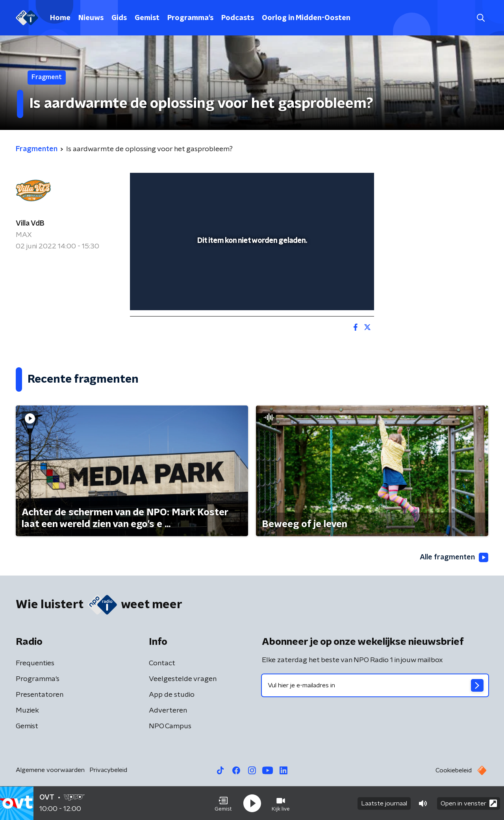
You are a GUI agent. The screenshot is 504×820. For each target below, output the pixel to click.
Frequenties (35, 663)
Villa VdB (30, 224)
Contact (162, 663)
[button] (223, 803)
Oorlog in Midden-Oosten (306, 18)
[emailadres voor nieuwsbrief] (375, 685)
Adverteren (168, 711)
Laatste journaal (384, 803)
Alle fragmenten (454, 557)
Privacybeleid (108, 770)
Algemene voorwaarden (50, 770)
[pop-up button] (339, 293)
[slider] (251, 272)
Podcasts (238, 18)
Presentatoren (40, 695)
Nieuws (91, 18)
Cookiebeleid (454, 770)
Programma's (190, 18)
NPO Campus (170, 726)
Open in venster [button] (469, 803)
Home (60, 18)
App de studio (172, 695)
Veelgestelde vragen (183, 679)
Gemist (147, 18)
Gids (119, 18)
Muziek (27, 711)
